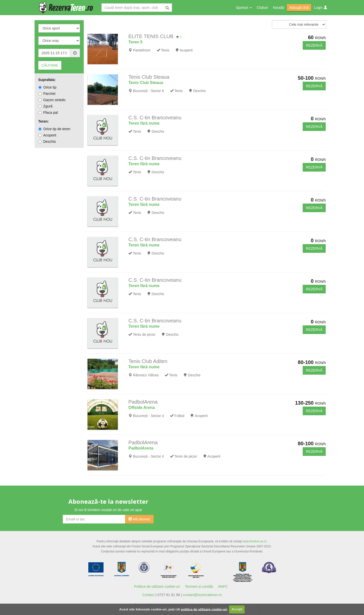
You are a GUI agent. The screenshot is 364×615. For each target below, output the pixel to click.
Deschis (47, 142)
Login (320, 8)
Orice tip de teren (54, 129)
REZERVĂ (314, 45)
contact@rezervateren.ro (202, 595)
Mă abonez (139, 519)
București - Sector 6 (148, 91)
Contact (148, 595)
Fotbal (179, 416)
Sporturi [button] (244, 8)
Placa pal (48, 113)
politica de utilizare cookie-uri (204, 609)
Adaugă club (299, 8)
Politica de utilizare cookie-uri (157, 586)
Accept (237, 609)
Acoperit (47, 135)
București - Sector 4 (148, 416)
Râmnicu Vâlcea (146, 375)
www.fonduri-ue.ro (255, 541)
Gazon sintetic (52, 100)
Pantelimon (142, 50)
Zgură (46, 106)
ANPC (223, 586)
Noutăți (278, 8)
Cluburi (262, 8)
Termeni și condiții (199, 586)
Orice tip (47, 87)
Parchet (47, 94)
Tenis (165, 50)
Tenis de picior (144, 334)
